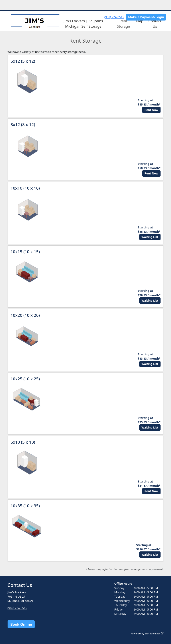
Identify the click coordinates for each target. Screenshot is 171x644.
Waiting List (150, 237)
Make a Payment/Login (146, 17)
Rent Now (151, 110)
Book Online (21, 624)
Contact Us (155, 24)
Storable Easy (154, 633)
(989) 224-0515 (114, 17)
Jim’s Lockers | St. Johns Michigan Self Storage (83, 24)
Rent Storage (123, 24)
